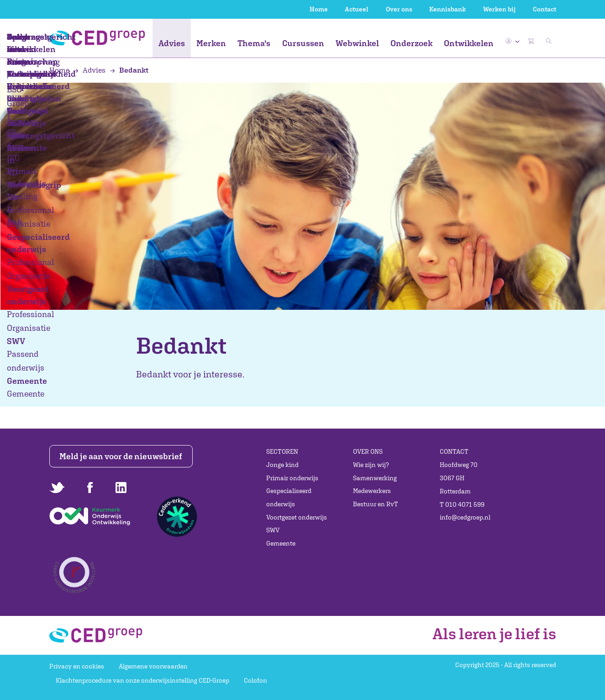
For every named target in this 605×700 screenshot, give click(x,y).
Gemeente (281, 543)
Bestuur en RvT (376, 504)
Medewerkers (372, 491)
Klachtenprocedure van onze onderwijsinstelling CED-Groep (142, 680)
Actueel (357, 9)
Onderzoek (411, 43)
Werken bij (499, 9)
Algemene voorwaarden (153, 666)
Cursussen (303, 43)
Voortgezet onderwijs (297, 517)
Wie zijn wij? (371, 465)
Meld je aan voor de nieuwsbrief (121, 456)
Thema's (254, 43)
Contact (544, 9)
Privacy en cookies (77, 666)
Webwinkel (357, 43)
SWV (273, 530)
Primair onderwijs (292, 478)
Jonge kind (282, 465)
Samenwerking (375, 478)
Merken (211, 43)
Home (319, 9)
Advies (172, 43)
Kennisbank (447, 9)
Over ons (399, 9)
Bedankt (129, 70)
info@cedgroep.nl (465, 517)
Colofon (255, 680)
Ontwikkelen (469, 43)
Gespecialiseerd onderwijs (289, 497)
